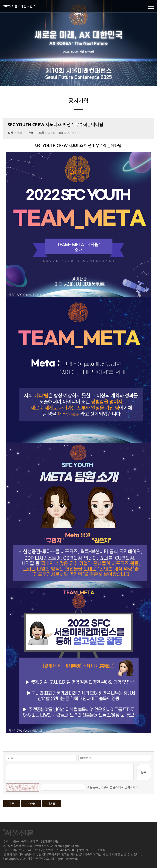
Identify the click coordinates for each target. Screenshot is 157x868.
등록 (144, 772)
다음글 (51, 804)
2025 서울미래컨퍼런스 (19, 6)
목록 (12, 804)
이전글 (31, 804)
